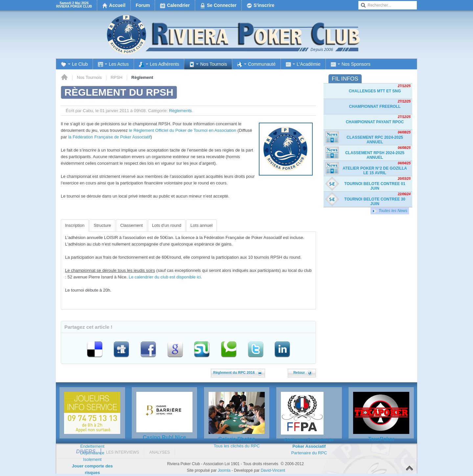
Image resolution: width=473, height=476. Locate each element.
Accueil (64, 78)
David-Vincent (273, 470)
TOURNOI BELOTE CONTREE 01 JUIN (375, 186)
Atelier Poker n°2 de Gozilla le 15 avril (375, 171)
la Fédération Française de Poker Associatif (109, 137)
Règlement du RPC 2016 (238, 372)
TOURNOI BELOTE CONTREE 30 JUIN (375, 202)
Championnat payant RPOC (375, 122)
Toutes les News (390, 211)
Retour (303, 372)
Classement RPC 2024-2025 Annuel (375, 140)
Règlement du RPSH (119, 92)
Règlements (180, 111)
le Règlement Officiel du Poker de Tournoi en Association (182, 130)
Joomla (224, 470)
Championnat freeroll (375, 107)
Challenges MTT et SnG (375, 91)
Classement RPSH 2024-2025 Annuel (375, 155)
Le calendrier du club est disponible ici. (165, 277)
